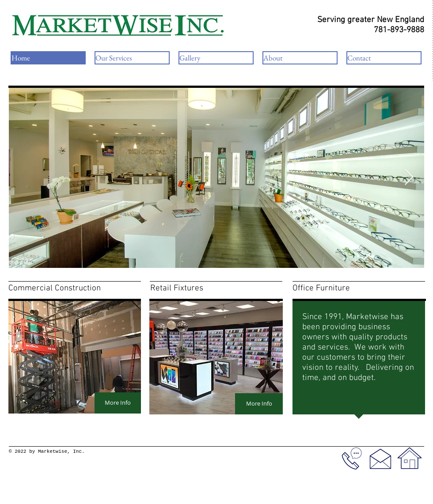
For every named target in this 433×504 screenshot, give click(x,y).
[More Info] (118, 403)
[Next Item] (409, 178)
